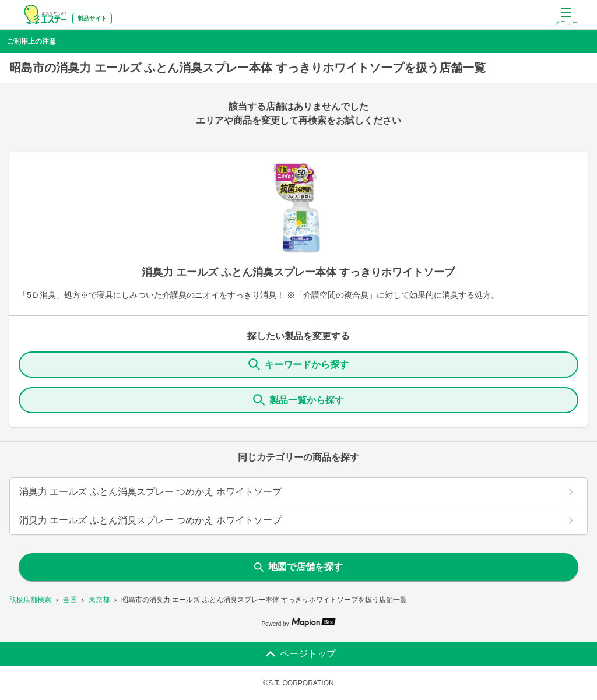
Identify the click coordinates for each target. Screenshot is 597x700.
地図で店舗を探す (298, 567)
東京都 (99, 600)
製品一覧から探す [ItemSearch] (298, 400)
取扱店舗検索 (30, 600)
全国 (70, 600)
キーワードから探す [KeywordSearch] (298, 364)
